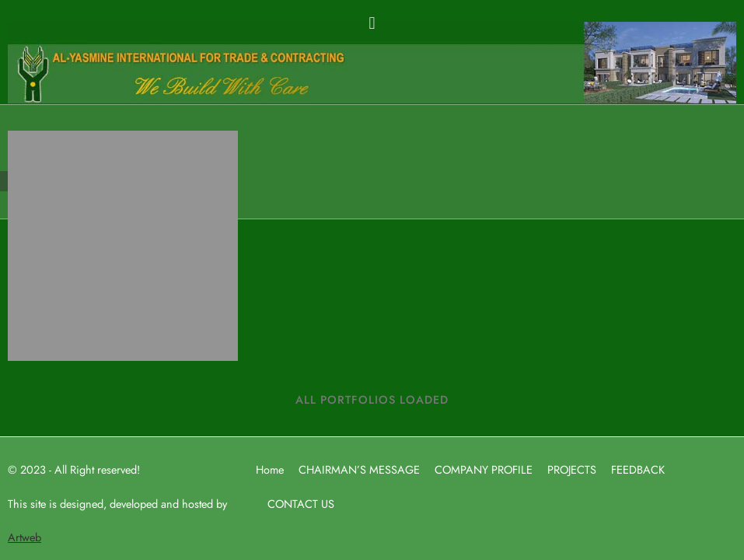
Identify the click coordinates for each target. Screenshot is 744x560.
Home (270, 469)
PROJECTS (572, 469)
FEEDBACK (638, 469)
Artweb (24, 537)
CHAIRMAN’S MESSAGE (359, 469)
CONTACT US (301, 504)
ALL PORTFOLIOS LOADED (372, 399)
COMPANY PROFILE (484, 469)
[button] (372, 23)
